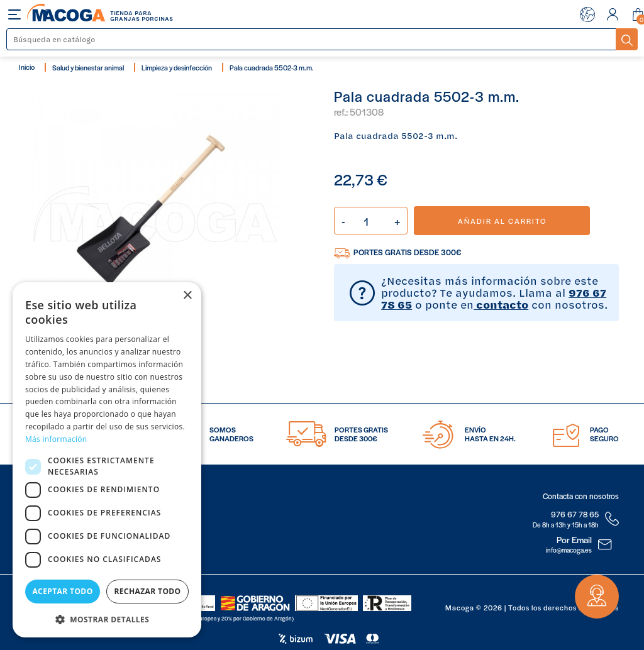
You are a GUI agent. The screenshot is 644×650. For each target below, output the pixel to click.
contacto (501, 304)
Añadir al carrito (502, 221)
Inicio (27, 67)
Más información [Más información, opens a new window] (56, 439)
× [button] (187, 296)
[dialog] (107, 460)
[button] (107, 618)
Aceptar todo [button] (62, 591)
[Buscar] (312, 39)
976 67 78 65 (575, 514)
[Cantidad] (371, 221)
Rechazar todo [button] (147, 591)
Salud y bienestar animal (88, 67)
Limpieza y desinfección (177, 67)
